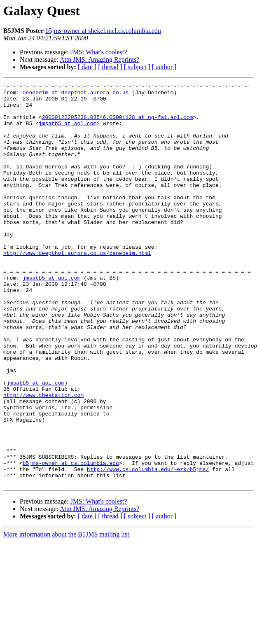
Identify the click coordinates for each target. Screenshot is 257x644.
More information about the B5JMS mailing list (66, 615)
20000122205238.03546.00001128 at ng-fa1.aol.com (118, 124)
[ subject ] (137, 67)
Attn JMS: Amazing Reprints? (99, 59)
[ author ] (164, 67)
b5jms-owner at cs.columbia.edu (71, 539)
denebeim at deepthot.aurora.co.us (76, 95)
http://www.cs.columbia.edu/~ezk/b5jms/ (148, 547)
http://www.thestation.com (43, 458)
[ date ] (87, 67)
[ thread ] (110, 67)
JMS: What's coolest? (99, 52)
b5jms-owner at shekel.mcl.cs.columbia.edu (103, 31)
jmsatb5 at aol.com (68, 132)
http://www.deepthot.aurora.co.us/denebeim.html (77, 287)
